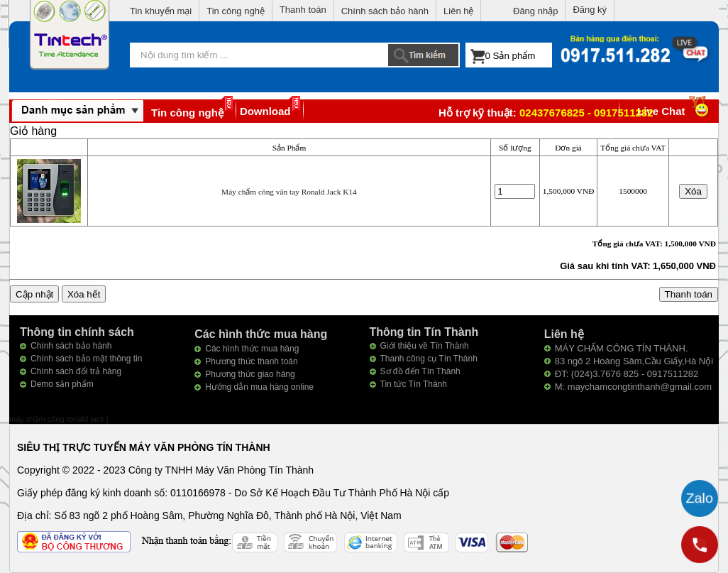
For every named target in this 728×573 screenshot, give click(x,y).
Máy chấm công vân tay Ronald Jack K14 (289, 192)
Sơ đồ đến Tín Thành (420, 371)
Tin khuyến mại (161, 11)
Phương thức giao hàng (250, 374)
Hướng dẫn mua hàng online (259, 387)
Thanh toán (303, 10)
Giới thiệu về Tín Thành (425, 346)
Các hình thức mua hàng (252, 349)
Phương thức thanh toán (251, 361)
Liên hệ (458, 11)
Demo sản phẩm (62, 384)
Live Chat (674, 111)
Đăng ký (590, 10)
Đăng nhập (535, 11)
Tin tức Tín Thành (414, 384)
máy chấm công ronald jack (58, 419)
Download (265, 111)
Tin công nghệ (236, 11)
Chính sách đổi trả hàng (76, 371)
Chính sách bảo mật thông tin (86, 359)
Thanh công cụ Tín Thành (429, 359)
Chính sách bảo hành (385, 11)
